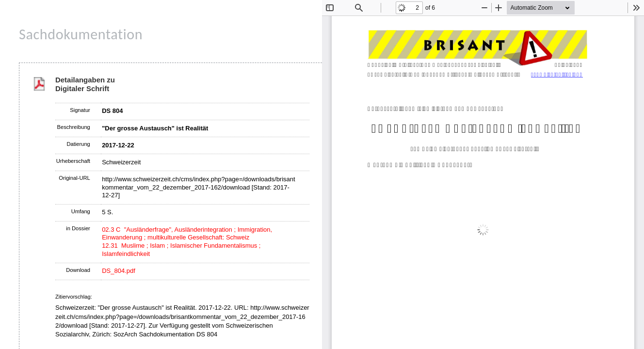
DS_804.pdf (119, 271)
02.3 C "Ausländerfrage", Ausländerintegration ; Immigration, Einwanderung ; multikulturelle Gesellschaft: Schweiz (187, 234)
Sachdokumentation (81, 34)
